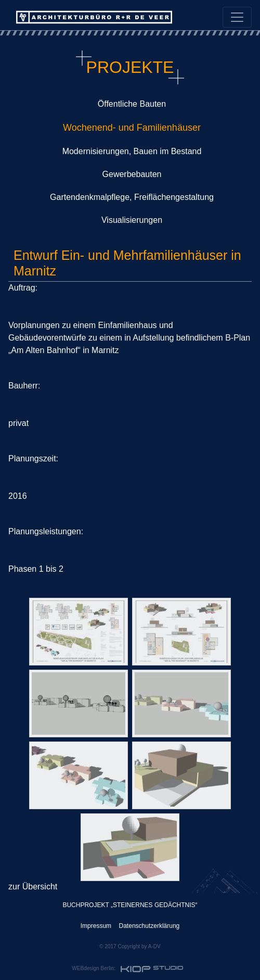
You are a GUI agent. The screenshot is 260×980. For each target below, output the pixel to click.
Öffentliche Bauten (132, 104)
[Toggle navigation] (237, 17)
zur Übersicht (33, 887)
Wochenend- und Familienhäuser (132, 128)
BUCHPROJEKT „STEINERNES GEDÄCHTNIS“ (130, 905)
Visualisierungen (132, 220)
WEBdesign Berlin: (128, 969)
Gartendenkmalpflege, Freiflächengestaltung (132, 197)
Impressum (96, 926)
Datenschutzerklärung (149, 926)
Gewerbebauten (132, 174)
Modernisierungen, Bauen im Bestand (132, 151)
